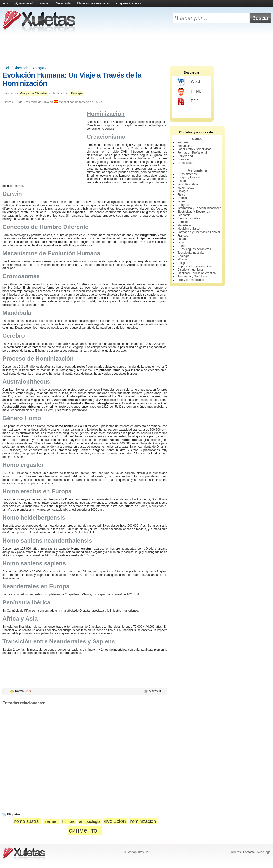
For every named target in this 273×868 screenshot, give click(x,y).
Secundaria (185, 146)
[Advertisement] (137, 49)
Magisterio (184, 225)
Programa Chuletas (128, 3)
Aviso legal (264, 852)
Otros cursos (186, 163)
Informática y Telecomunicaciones (199, 208)
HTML (189, 92)
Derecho (183, 222)
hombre (69, 822)
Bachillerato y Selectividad (195, 149)
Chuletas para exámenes (93, 3)
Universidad (185, 156)
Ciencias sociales (189, 218)
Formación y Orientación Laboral (199, 232)
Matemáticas (186, 188)
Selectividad (64, 3)
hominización (143, 821)
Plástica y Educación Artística (197, 273)
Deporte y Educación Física (195, 266)
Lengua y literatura (190, 178)
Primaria (183, 142)
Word (189, 82)
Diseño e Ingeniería (190, 270)
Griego (182, 246)
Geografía (184, 205)
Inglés (181, 201)
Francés (183, 236)
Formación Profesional (192, 153)
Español (183, 239)
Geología (184, 256)
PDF (188, 101)
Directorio (45, 3)
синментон (85, 830)
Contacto (249, 852)
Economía (184, 215)
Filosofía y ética (188, 184)
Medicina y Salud (189, 229)
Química (183, 198)
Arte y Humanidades (191, 280)
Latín (181, 242)
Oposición (184, 159)
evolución (115, 821)
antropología (90, 822)
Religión (183, 263)
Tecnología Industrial (191, 253)
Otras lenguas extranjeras (194, 249)
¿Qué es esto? (24, 3)
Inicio (6, 3)
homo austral (27, 821)
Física (181, 195)
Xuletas (236, 852)
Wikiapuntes (136, 852)
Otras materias (187, 174)
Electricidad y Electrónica (194, 212)
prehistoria (51, 822)
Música (182, 259)
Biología (38, 68)
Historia (183, 181)
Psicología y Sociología (193, 276)
